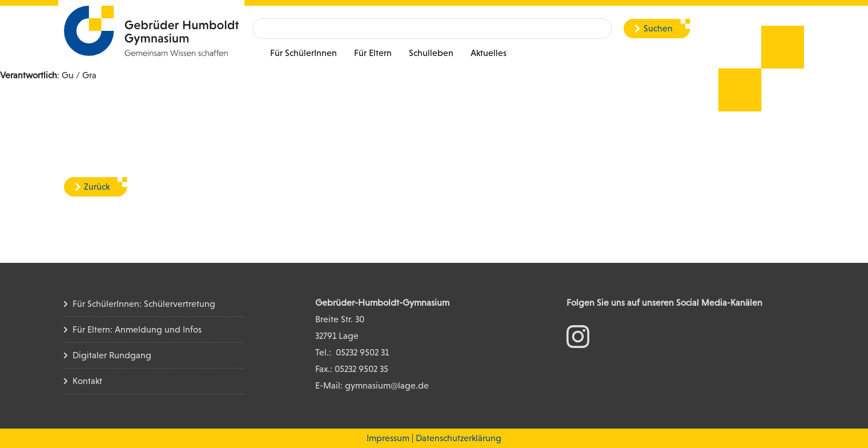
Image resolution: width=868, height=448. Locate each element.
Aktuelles (489, 53)
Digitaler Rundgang (112, 355)
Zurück (97, 187)
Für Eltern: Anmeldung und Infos (137, 329)
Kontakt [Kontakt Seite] (87, 381)
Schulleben (431, 53)
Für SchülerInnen (304, 53)
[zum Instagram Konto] (578, 336)
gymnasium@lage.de (387, 385)
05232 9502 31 (362, 352)
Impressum (388, 438)
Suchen (658, 28)
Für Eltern (373, 53)
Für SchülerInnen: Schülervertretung (144, 304)
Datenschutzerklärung (459, 438)
